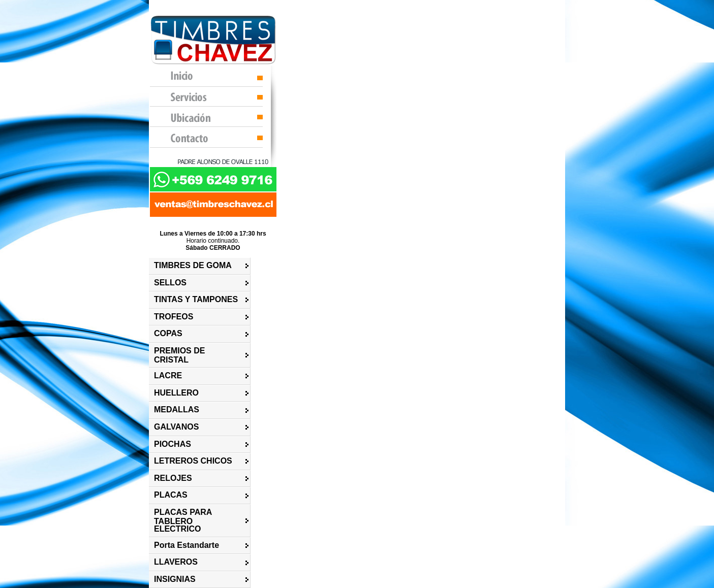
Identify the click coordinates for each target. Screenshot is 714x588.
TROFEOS (174, 317)
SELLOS (170, 283)
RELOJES (173, 478)
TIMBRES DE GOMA (193, 265)
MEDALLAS (177, 410)
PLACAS (171, 495)
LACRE (168, 375)
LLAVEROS (176, 562)
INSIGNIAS (175, 579)
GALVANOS (176, 427)
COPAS (168, 333)
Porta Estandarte (187, 545)
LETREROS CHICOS (193, 461)
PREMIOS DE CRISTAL (179, 355)
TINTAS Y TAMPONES (196, 299)
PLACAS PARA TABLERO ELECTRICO (183, 520)
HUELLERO (176, 393)
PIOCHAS (173, 444)
